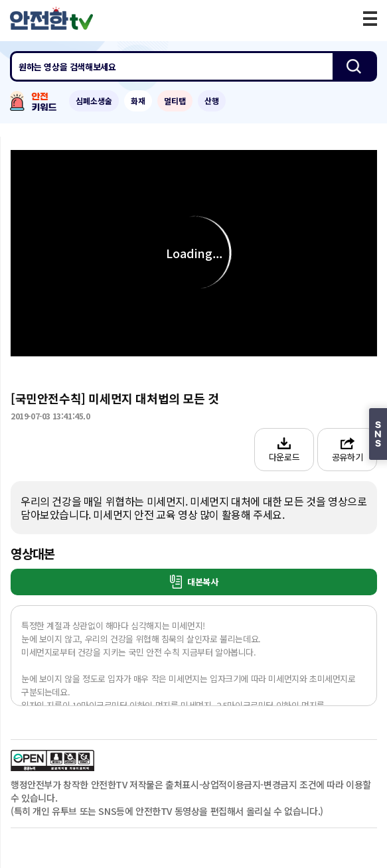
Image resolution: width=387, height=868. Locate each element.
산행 (212, 101)
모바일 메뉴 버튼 (370, 19)
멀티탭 (175, 101)
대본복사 (194, 582)
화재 (138, 101)
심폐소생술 (94, 101)
